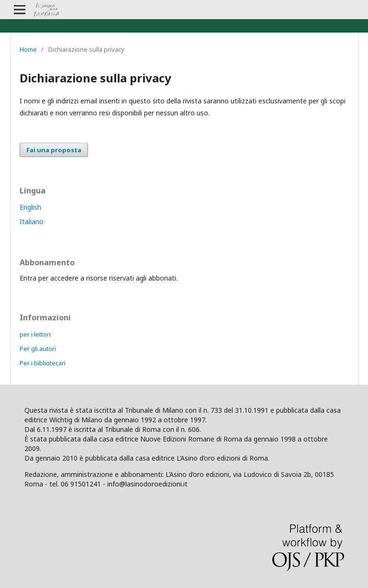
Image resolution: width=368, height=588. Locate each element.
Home (28, 49)
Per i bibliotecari (43, 363)
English (30, 207)
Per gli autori (38, 349)
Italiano (32, 221)
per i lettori (35, 334)
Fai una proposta (54, 150)
